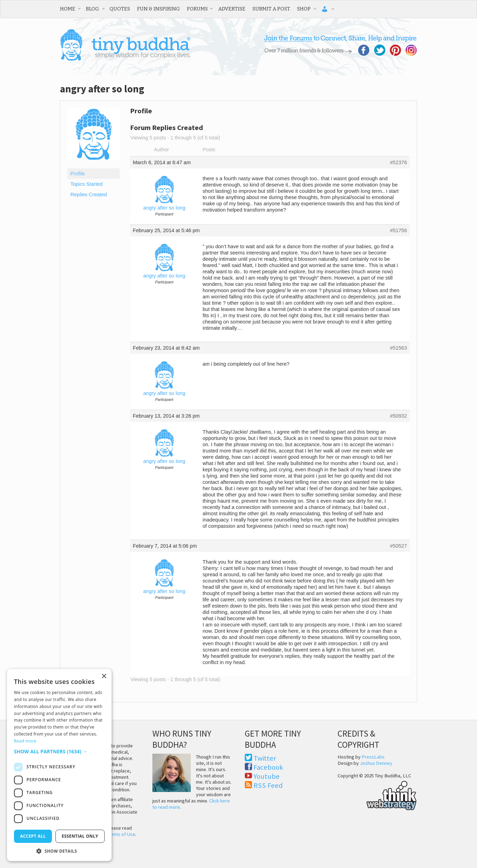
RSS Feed (268, 785)
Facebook (268, 767)
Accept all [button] (33, 836)
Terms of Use (121, 834)
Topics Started (86, 184)
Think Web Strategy (377, 794)
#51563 (398, 348)
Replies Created (89, 195)
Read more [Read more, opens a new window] (25, 741)
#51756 (398, 230)
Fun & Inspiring (158, 9)
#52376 (398, 162)
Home (68, 9)
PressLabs (373, 757)
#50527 (398, 546)
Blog (92, 9)
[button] (59, 751)
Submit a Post (271, 9)
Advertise (232, 9)
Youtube (267, 776)
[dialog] (59, 765)
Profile (78, 174)
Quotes (120, 9)
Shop (304, 9)
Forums (197, 9)
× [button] (104, 676)
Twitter (265, 758)
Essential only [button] (80, 836)
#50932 (398, 416)
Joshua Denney (376, 763)
